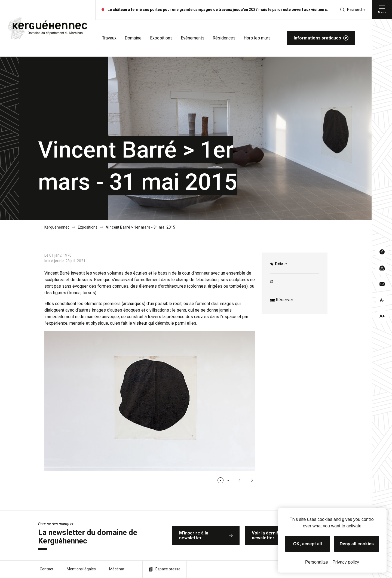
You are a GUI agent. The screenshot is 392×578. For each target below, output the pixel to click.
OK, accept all (308, 544)
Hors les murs (257, 38)
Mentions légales (81, 569)
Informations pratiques (321, 38)
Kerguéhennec (57, 227)
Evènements (193, 38)
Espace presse (165, 569)
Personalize (317, 562)
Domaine (133, 38)
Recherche (353, 10)
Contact (47, 569)
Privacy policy (346, 562)
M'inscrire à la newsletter (206, 535)
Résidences (224, 38)
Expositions (161, 38)
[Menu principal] (382, 10)
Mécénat (117, 569)
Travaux (109, 38)
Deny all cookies (357, 544)
